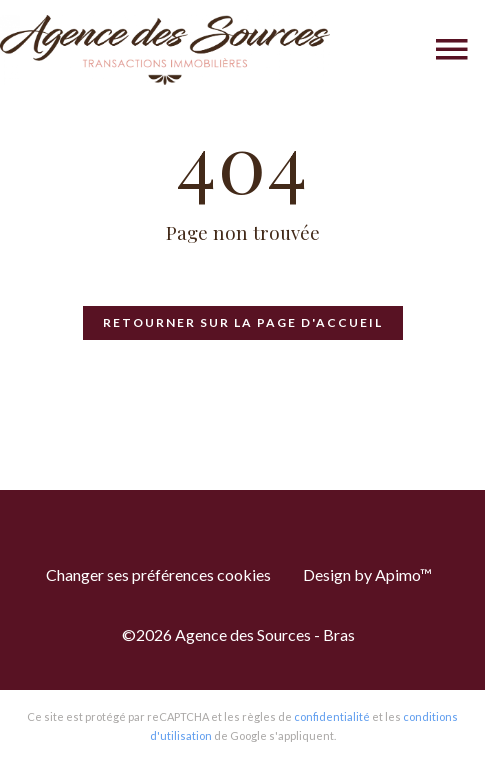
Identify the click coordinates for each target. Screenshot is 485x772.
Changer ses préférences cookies (158, 574)
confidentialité (332, 716)
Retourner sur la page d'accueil (243, 322)
